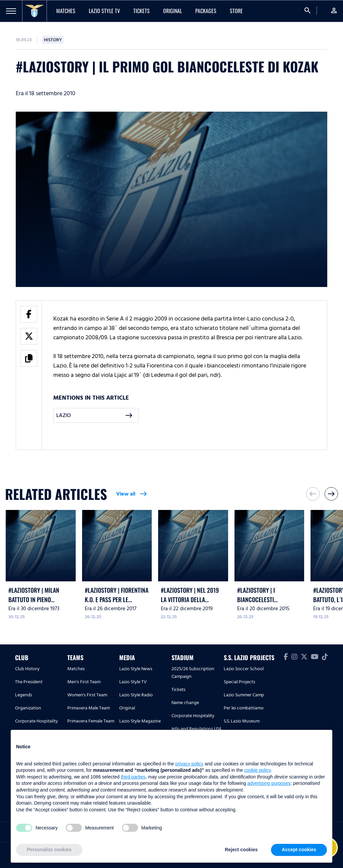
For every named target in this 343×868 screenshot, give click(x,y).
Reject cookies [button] (241, 850)
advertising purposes (269, 783)
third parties (133, 777)
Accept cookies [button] (299, 850)
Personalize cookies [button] (49, 850)
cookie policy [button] (257, 770)
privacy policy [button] (189, 764)
